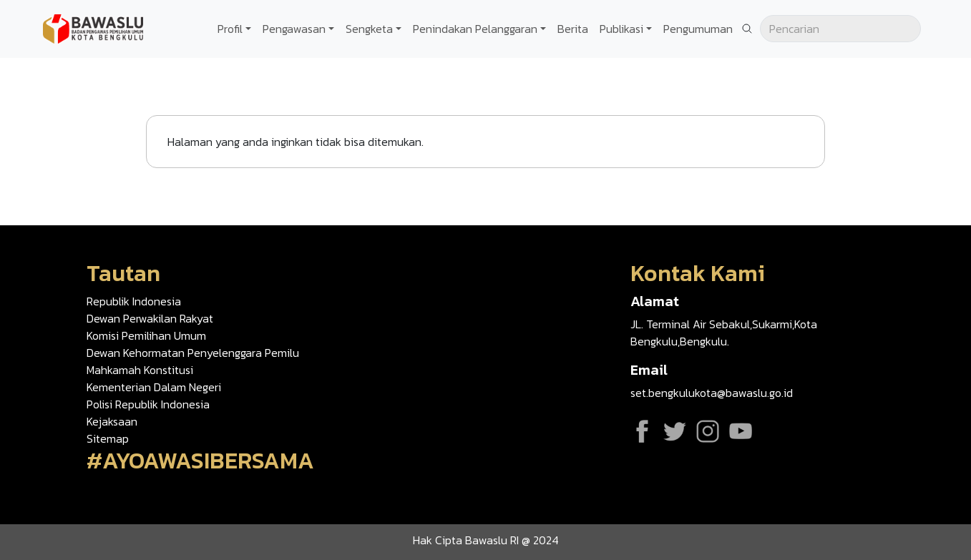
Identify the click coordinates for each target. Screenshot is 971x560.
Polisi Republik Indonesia (148, 404)
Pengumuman (698, 29)
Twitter (675, 431)
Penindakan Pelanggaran (475, 29)
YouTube (741, 431)
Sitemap (108, 438)
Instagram (708, 431)
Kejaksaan (112, 421)
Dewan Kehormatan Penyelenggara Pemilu (193, 353)
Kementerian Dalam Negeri (154, 387)
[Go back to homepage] (93, 27)
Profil (230, 29)
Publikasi (621, 29)
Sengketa (369, 29)
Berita (573, 29)
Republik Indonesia (134, 301)
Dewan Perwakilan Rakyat (150, 318)
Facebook (642, 431)
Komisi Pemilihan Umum (146, 335)
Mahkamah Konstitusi (140, 370)
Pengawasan (294, 29)
